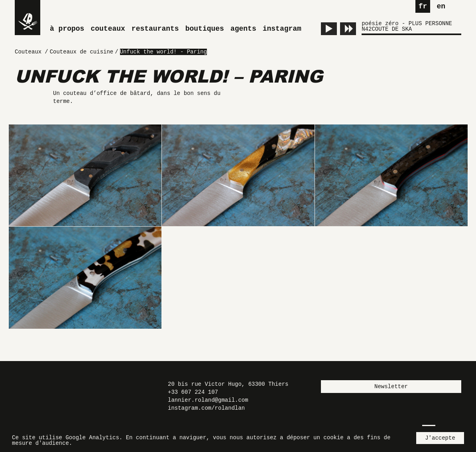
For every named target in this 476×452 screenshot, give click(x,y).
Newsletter (391, 387)
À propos (67, 29)
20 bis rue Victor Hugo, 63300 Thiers (228, 384)
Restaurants (155, 29)
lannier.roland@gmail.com (208, 400)
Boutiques (205, 29)
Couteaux (108, 29)
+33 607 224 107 (193, 392)
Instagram (282, 29)
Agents (243, 29)
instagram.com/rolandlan (206, 408)
